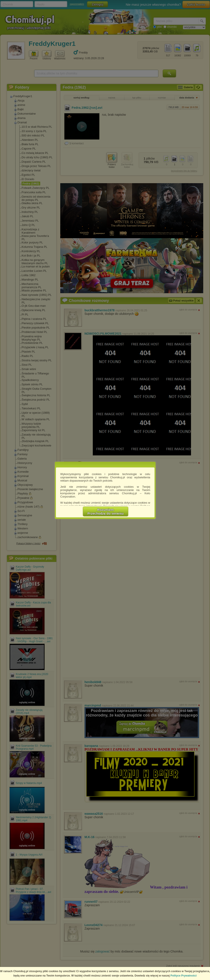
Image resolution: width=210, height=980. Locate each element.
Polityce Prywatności (184, 976)
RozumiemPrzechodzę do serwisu (106, 512)
